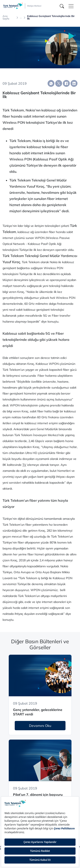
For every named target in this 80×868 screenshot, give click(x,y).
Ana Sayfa (6, 17)
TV (24, 465)
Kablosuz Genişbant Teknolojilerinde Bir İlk (51, 17)
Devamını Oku (40, 726)
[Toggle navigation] (71, 6)
